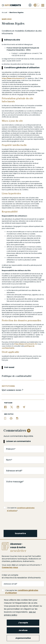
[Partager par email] (24, 407)
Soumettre (20, 533)
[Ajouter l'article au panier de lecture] (5, 418)
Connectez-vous (10, 567)
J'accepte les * (19, 508)
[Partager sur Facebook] (5, 407)
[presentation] (22, 520)
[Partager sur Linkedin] (18, 407)
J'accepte (23, 623)
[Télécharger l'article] (17, 418)
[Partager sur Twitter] (12, 407)
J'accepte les (20, 592)
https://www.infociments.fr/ (13, 78)
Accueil (4, 12)
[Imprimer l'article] (11, 418)
